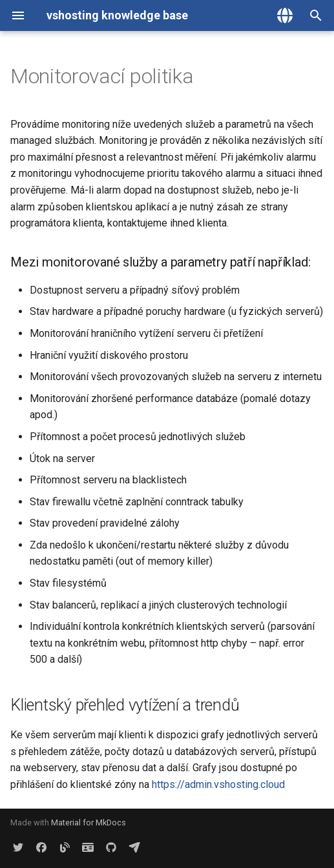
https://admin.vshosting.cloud (218, 784)
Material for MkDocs (89, 823)
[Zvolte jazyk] (285, 15)
